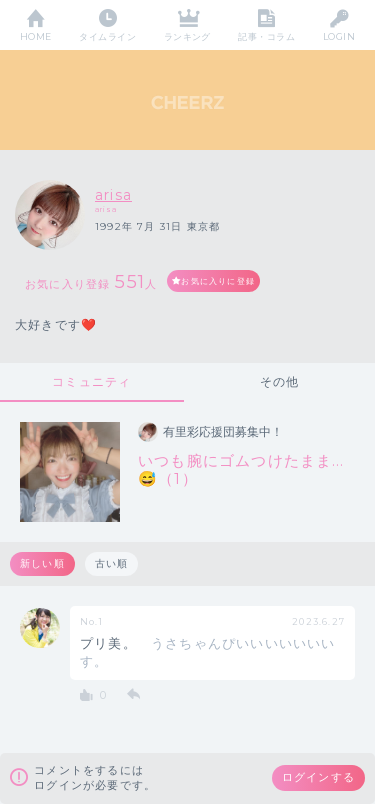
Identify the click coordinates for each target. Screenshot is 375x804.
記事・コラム (266, 36)
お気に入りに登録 (218, 281)
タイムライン (107, 36)
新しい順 (42, 563)
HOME (36, 36)
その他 (280, 381)
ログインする (318, 777)
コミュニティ (91, 381)
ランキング (187, 36)
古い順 (112, 563)
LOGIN (339, 36)
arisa (113, 195)
